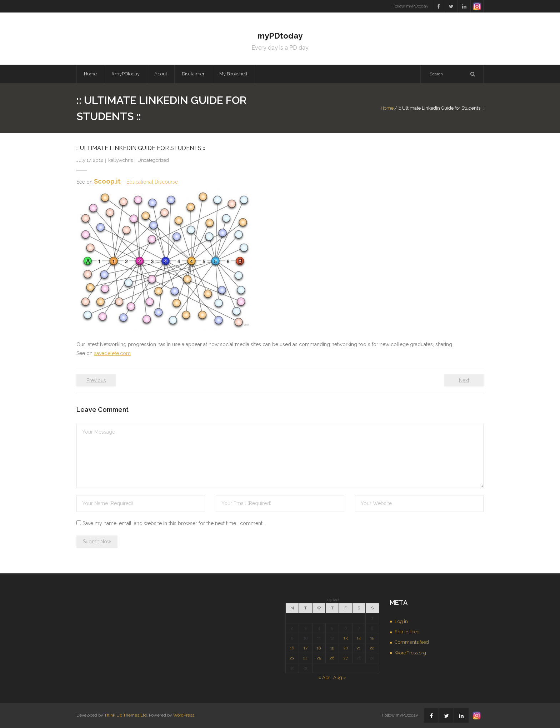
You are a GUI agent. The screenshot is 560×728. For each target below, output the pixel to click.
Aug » (340, 677)
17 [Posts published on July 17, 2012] (306, 648)
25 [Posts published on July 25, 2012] (319, 658)
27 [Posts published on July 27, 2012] (346, 658)
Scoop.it (107, 181)
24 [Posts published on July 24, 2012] (305, 658)
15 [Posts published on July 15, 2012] (372, 638)
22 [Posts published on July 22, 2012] (372, 648)
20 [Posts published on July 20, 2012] (346, 648)
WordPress (184, 715)
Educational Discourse (152, 182)
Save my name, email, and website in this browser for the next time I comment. (173, 523)
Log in (401, 621)
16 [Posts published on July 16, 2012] (292, 648)
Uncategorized (153, 160)
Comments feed (412, 642)
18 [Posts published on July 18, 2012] (319, 648)
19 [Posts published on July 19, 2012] (332, 648)
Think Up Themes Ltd (126, 715)
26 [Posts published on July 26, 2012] (332, 658)
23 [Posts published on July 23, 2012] (292, 658)
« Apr (324, 677)
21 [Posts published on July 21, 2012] (359, 648)
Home (90, 74)
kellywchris (121, 160)
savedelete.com (112, 353)
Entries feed (407, 632)
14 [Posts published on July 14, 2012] (359, 638)
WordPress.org (410, 653)
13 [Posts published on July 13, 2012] (346, 638)
